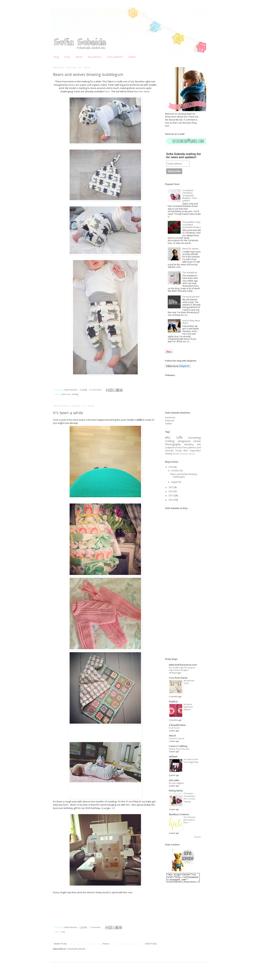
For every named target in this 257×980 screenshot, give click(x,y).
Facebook (170, 418)
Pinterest (170, 421)
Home (106, 944)
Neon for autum (190, 249)
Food (179, 448)
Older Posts (151, 944)
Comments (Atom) (76, 949)
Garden (176, 454)
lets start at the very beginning (191, 761)
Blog (56, 57)
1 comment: (95, 927)
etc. (168, 437)
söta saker (174, 780)
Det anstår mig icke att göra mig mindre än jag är (182, 669)
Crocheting (194, 438)
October (176, 471)
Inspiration (195, 451)
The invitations (190, 273)
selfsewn (173, 757)
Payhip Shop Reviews (179, 749)
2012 (171, 500)
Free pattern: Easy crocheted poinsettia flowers (192, 225)
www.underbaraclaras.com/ (183, 665)
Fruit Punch (174, 728)
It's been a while (68, 413)
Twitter (169, 424)
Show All (198, 837)
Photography (173, 444)
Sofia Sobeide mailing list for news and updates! (183, 156)
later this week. (142, 91)
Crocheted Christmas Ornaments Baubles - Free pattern (190, 196)
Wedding (189, 444)
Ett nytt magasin (176, 783)
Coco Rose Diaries (178, 678)
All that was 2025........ (189, 682)
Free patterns (115, 57)
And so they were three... (191, 322)
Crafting (170, 441)
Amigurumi (184, 441)
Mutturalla (74, 85)
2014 (171, 491)
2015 (171, 487)
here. (108, 91)
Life (63, 932)
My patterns (95, 57)
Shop (67, 57)
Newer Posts (60, 944)
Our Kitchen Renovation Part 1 (190, 820)
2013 (171, 496)
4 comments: (96, 390)
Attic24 (172, 736)
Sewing (75, 394)
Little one (66, 394)
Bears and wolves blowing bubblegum (88, 74)
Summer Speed (177, 738)
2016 (171, 467)
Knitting (184, 454)
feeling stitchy (176, 791)
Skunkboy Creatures (179, 814)
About (79, 57)
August (175, 482)
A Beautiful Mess (177, 725)
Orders (132, 57)
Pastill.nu (173, 702)
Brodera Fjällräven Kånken (188, 707)
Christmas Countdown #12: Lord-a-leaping (190, 797)
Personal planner (191, 297)
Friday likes (182, 451)
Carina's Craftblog (178, 746)
